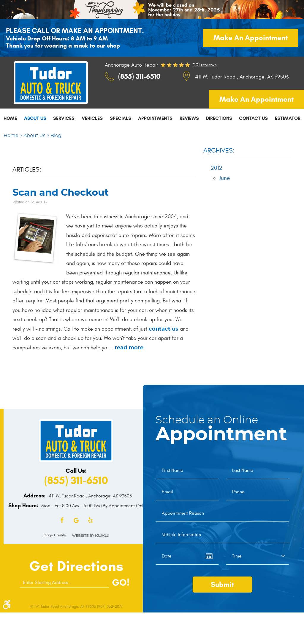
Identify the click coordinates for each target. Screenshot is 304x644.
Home (10, 118)
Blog (56, 136)
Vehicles (92, 118)
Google (76, 521)
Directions (219, 118)
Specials (121, 118)
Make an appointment (251, 38)
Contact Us (253, 118)
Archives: (219, 150)
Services (64, 118)
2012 (216, 168)
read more (129, 348)
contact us (164, 329)
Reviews (189, 118)
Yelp (90, 521)
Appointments (155, 118)
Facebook (62, 521)
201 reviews (205, 65)
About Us (35, 118)
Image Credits (54, 535)
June (224, 178)
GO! (121, 582)
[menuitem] (10, 118)
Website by (91, 536)
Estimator (288, 118)
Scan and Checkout (61, 193)
